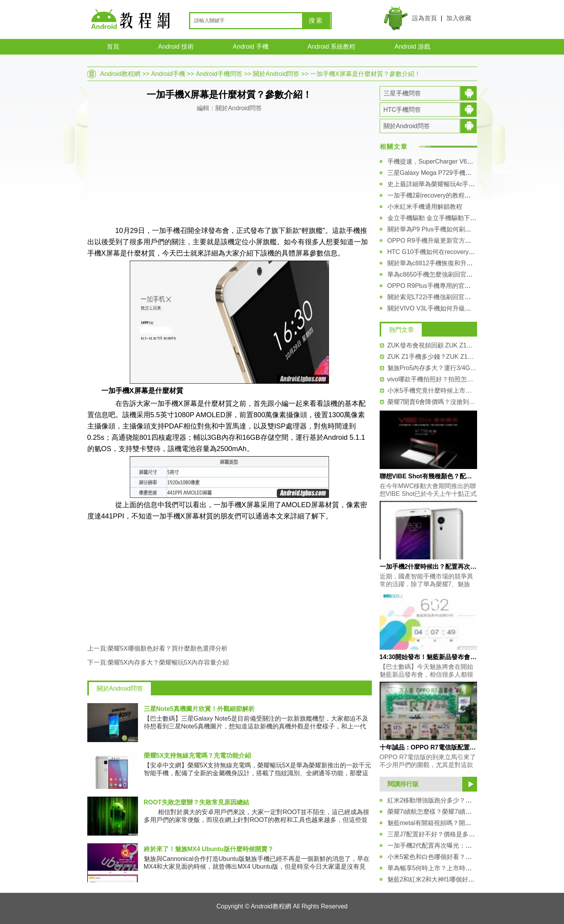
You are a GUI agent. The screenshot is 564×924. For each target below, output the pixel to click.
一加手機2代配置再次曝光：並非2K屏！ (443, 846)
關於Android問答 (276, 74)
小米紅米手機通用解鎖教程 (425, 207)
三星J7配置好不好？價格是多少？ (434, 834)
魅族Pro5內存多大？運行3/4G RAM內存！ (432, 368)
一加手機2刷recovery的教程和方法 (435, 195)
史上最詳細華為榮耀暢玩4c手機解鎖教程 (444, 184)
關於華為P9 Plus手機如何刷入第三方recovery (451, 229)
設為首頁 (424, 18)
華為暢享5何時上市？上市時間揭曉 (436, 868)
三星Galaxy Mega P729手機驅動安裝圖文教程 (451, 173)
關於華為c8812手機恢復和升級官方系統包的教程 (455, 263)
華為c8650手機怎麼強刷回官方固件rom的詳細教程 (457, 274)
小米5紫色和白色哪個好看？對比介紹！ (442, 857)
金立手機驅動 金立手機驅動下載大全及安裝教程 (454, 218)
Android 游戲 (412, 47)
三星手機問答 (402, 93)
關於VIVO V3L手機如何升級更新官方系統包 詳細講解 (461, 308)
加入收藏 (459, 18)
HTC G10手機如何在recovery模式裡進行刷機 (450, 252)
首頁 (113, 47)
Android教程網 (120, 74)
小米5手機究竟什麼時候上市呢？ (432, 391)
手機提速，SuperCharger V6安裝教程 (440, 161)
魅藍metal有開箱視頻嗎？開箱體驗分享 (442, 823)
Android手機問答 (219, 74)
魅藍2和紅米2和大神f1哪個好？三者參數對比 (450, 879)
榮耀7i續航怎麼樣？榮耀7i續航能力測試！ (445, 812)
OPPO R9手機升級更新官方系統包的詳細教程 (451, 241)
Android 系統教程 (332, 47)
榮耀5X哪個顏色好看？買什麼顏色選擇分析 (168, 648)
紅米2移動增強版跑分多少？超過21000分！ (448, 800)
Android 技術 (176, 47)
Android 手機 (251, 47)
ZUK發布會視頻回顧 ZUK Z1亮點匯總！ (432, 345)
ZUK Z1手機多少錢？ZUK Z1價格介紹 (432, 357)
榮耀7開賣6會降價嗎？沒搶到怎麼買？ (432, 402)
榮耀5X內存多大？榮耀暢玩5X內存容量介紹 (168, 662)
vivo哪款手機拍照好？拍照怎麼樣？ (432, 379)
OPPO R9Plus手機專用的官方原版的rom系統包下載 (460, 286)
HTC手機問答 (402, 110)
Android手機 (168, 74)
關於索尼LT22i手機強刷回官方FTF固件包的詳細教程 (460, 297)
